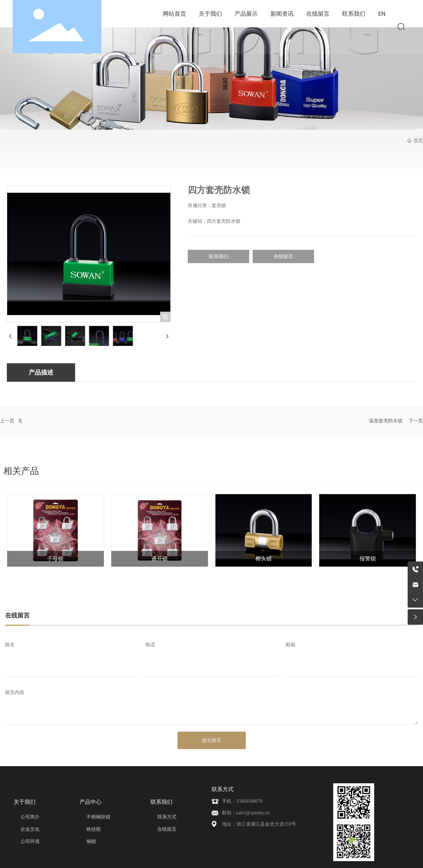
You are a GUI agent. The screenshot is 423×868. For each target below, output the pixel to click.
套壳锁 (219, 206)
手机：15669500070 (242, 801)
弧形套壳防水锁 (386, 421)
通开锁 (159, 559)
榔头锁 (264, 559)
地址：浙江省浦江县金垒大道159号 (259, 824)
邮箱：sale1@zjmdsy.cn (246, 813)
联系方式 (223, 789)
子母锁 (55, 559)
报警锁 (368, 559)
